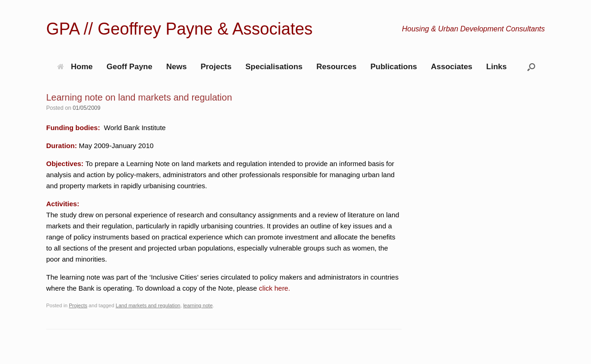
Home (75, 67)
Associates (452, 67)
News (176, 67)
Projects (216, 67)
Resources (336, 67)
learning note (198, 305)
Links (496, 67)
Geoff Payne (130, 67)
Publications (394, 67)
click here (274, 288)
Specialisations (274, 67)
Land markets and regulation (148, 305)
